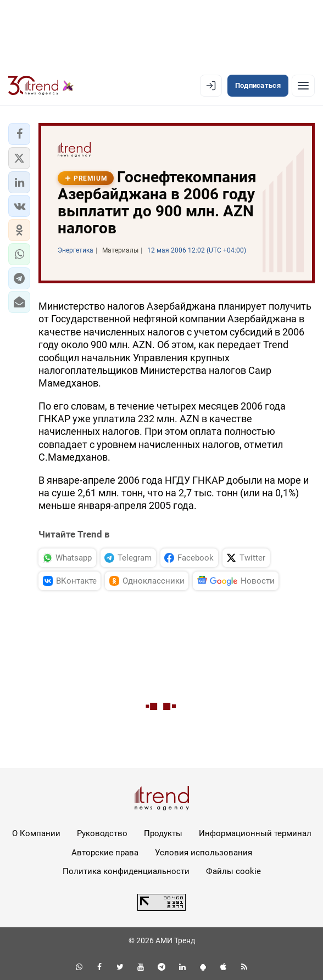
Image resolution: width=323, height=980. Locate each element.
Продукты (163, 833)
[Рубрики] (303, 86)
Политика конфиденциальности (126, 871)
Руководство (102, 833)
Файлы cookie (233, 871)
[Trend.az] (41, 86)
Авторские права (105, 853)
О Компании (36, 833)
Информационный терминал (255, 833)
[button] (19, 134)
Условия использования (204, 853)
